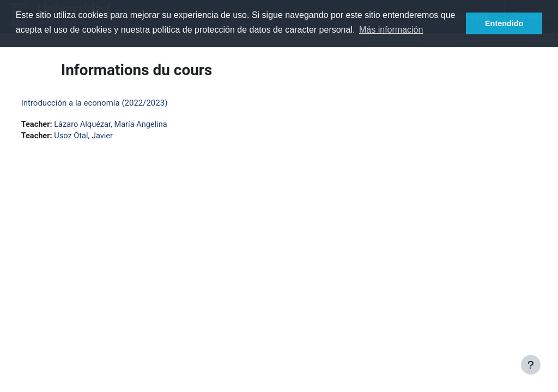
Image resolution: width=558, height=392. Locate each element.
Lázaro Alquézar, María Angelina (133, 125)
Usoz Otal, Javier (105, 137)
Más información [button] (391, 30)
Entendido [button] (504, 23)
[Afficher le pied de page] (531, 365)
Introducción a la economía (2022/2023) (115, 103)
